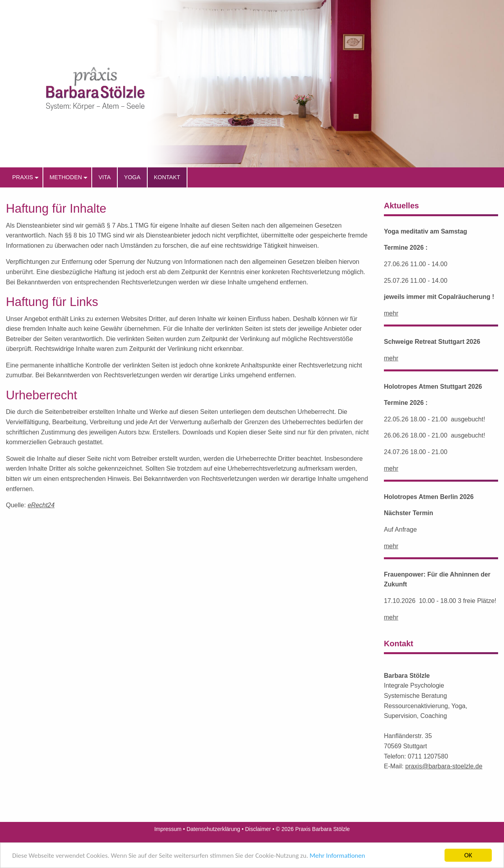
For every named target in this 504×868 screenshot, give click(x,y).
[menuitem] (24, 177)
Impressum (168, 829)
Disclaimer (258, 829)
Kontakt (167, 177)
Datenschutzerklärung (213, 829)
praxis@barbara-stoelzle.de (444, 766)
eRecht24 (41, 505)
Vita (105, 177)
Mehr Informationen (337, 861)
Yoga (132, 177)
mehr (391, 313)
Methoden (66, 177)
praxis (23, 177)
